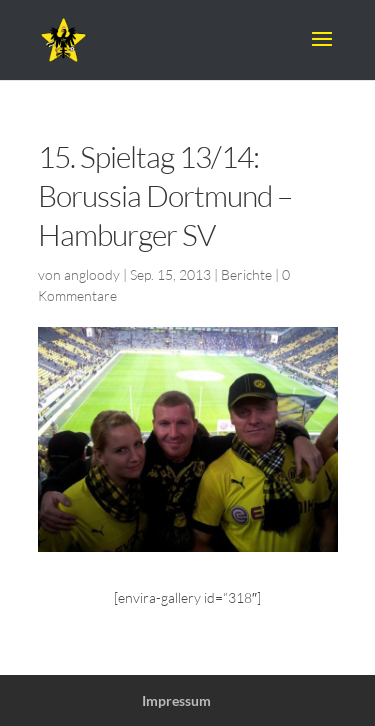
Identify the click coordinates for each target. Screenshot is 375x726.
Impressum (176, 700)
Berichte (246, 274)
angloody (92, 274)
